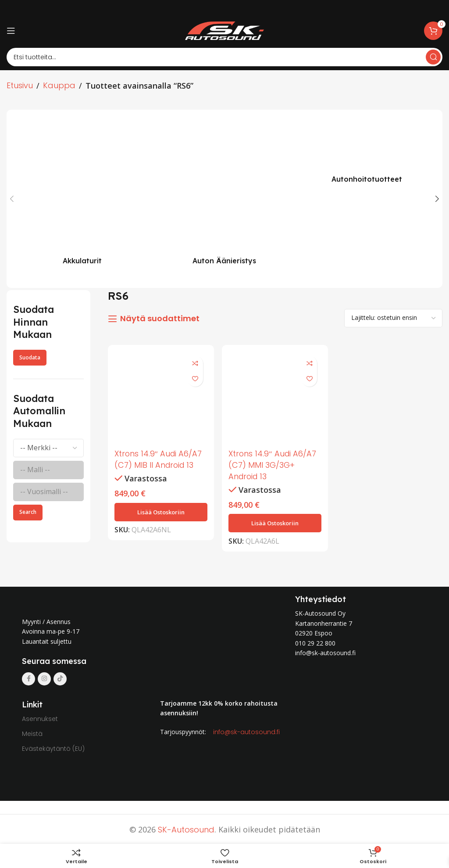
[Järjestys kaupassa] (393, 318)
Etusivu (20, 85)
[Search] (224, 57)
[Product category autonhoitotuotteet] (367, 153)
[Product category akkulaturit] (82, 194)
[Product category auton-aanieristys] (225, 194)
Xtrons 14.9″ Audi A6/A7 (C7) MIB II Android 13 (159, 459)
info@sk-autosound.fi (246, 731)
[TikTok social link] (60, 678)
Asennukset (40, 717)
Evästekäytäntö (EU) (53, 747)
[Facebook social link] (29, 678)
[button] (161, 511)
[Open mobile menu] (11, 31)
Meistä (32, 732)
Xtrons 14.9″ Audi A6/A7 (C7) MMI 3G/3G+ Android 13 (274, 464)
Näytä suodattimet (160, 319)
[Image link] (100, 599)
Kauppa (59, 85)
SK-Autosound (186, 828)
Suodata (30, 357)
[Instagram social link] (44, 678)
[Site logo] (224, 30)
